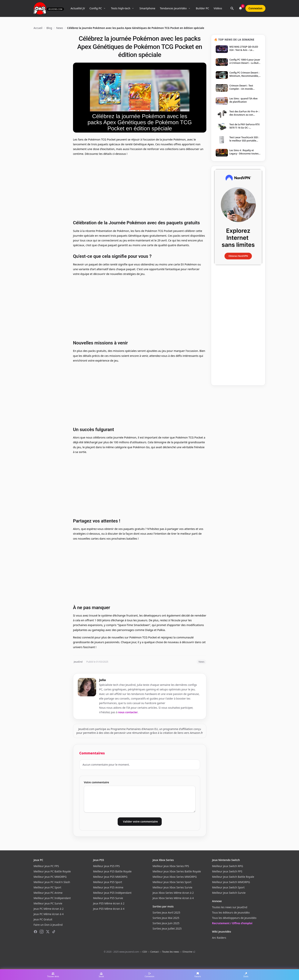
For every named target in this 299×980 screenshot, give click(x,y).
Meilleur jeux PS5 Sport (108, 882)
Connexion (255, 8)
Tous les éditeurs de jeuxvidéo (231, 913)
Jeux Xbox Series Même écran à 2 (173, 893)
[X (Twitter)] (48, 932)
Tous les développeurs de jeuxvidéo (234, 918)
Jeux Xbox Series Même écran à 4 (173, 898)
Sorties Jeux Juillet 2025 (167, 928)
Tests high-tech (121, 8)
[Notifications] (240, 8)
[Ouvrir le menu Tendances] (189, 8)
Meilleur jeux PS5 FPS (106, 866)
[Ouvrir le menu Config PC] (104, 8)
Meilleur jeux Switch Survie (229, 893)
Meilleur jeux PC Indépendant (52, 898)
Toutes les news (170, 952)
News (59, 28)
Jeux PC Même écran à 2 (49, 909)
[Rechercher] (232, 8)
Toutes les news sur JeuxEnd (230, 907)
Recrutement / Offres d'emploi (232, 923)
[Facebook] (35, 932)
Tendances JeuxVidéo (173, 8)
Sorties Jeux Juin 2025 (166, 923)
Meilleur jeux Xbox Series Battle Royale (177, 871)
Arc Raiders (219, 938)
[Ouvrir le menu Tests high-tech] (133, 8)
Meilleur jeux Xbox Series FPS (171, 866)
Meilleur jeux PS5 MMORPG (110, 877)
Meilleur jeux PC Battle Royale (52, 871)
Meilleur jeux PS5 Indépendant (112, 893)
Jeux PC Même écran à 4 (49, 914)
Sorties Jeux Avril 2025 (166, 913)
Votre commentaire (96, 782)
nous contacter (128, 712)
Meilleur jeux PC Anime (48, 893)
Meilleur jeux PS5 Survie (108, 898)
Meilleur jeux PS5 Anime (108, 887)
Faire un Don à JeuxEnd (48, 925)
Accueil (38, 28)
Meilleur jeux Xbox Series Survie (172, 887)
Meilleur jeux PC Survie (48, 903)
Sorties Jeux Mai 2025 (166, 918)
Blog (49, 28)
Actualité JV (78, 8)
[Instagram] (42, 932)
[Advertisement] (140, 187)
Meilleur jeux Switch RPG (227, 866)
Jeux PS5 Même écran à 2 (109, 903)
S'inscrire (187, 952)
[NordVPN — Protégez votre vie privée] (238, 217)
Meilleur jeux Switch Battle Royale (233, 877)
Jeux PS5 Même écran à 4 (109, 909)
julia (102, 680)
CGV (145, 952)
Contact (155, 952)
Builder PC (202, 8)
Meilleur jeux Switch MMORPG (231, 882)
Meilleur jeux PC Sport (47, 887)
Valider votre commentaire (140, 821)
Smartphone (147, 8)
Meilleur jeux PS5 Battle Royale (112, 871)
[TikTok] (54, 932)
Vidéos (218, 8)
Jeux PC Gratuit (43, 919)
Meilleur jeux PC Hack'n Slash (52, 882)
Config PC (96, 8)
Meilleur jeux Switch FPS (227, 871)
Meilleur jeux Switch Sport (228, 887)
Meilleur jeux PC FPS (46, 866)
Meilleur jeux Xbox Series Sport (172, 882)
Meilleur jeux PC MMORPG (50, 877)
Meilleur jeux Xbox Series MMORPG (175, 877)
